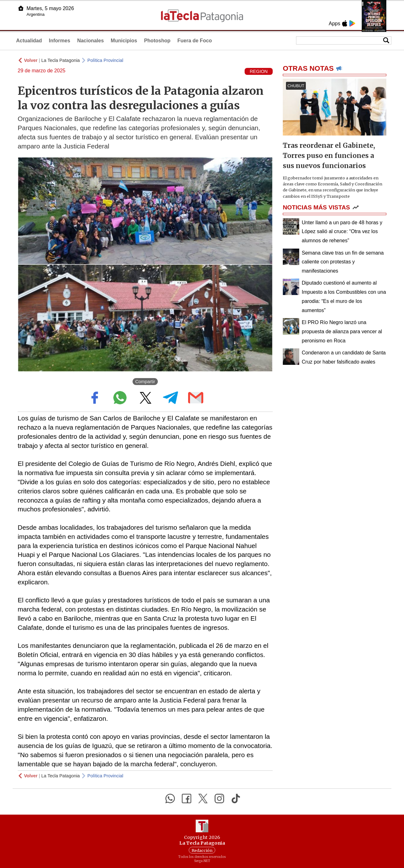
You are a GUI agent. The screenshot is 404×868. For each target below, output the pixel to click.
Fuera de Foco (195, 41)
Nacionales (90, 41)
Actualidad (29, 41)
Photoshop (157, 41)
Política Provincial (105, 60)
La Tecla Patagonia (61, 60)
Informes (60, 41)
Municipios (124, 41)
